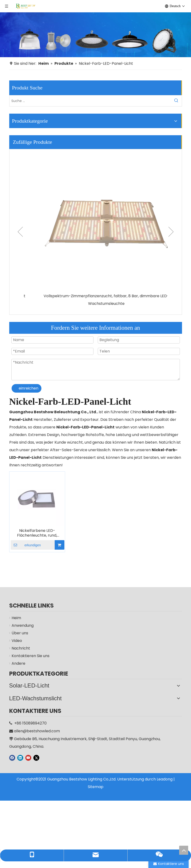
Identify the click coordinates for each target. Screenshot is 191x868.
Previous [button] (20, 232)
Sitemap (96, 782)
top (184, 850)
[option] (96, 228)
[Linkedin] (20, 752)
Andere (18, 663)
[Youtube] (28, 752)
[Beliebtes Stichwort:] (176, 101)
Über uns (20, 633)
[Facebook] (12, 752)
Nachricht (21, 648)
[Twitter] (36, 752)
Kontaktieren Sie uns (31, 656)
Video (17, 641)
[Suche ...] (90, 101)
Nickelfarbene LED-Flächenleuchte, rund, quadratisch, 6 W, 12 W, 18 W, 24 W (37, 533)
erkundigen (26, 545)
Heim (16, 618)
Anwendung (23, 625)
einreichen (29, 388)
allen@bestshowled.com (37, 726)
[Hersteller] (95, 35)
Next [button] (171, 232)
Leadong (165, 774)
